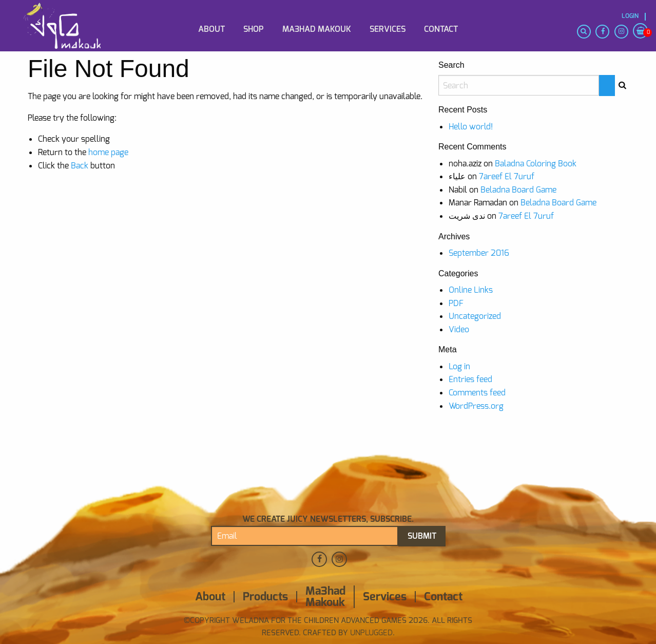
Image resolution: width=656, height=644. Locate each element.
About (211, 29)
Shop (254, 29)
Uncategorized (475, 316)
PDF (456, 303)
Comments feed (477, 393)
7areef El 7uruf (507, 176)
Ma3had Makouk (317, 29)
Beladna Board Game (518, 190)
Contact (441, 29)
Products (265, 597)
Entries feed (470, 379)
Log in (459, 366)
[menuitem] (72, 12)
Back (80, 166)
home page (108, 152)
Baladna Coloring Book (536, 164)
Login (630, 16)
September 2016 (479, 253)
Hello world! (471, 127)
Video (459, 329)
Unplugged (370, 633)
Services (388, 29)
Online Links (471, 290)
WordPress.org (476, 406)
